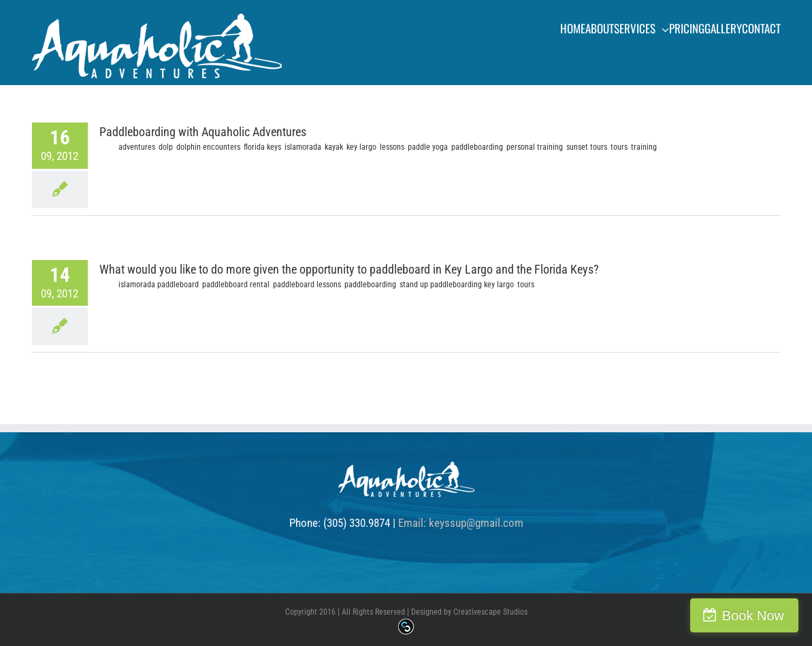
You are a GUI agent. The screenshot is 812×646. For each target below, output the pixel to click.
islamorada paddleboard (159, 285)
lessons (392, 147)
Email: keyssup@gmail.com (461, 523)
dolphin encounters (208, 147)
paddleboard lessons (307, 285)
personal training (535, 147)
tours (619, 147)
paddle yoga (428, 147)
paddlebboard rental (236, 285)
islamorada (303, 147)
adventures (137, 147)
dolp (166, 147)
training (644, 147)
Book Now (753, 615)
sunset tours (587, 147)
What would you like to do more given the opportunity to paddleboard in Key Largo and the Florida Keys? (349, 269)
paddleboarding (477, 147)
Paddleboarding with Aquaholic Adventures (203, 132)
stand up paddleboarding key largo (457, 285)
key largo (361, 147)
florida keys (262, 147)
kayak (334, 147)
